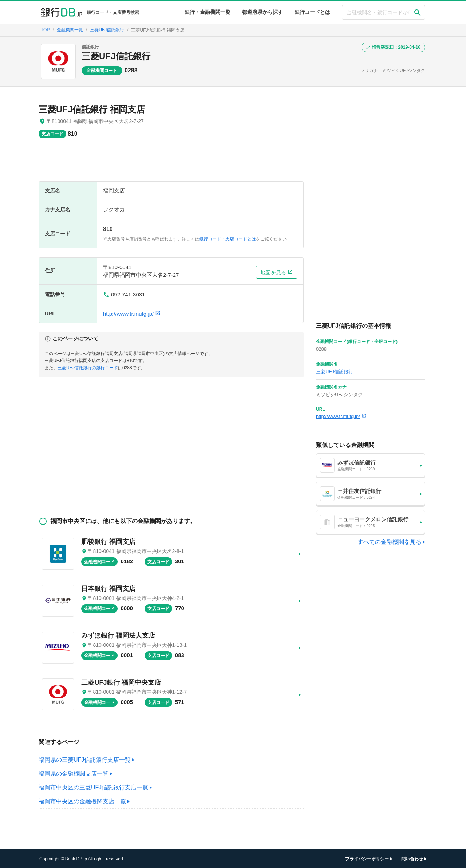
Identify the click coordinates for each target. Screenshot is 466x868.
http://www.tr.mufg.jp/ (132, 314)
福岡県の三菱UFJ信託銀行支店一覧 (85, 760)
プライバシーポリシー (367, 859)
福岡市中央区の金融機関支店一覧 (82, 801)
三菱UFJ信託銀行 (116, 56)
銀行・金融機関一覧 (208, 12)
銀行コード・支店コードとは (228, 239)
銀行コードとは (312, 12)
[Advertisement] (171, 163)
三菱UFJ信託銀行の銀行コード (88, 368)
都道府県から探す (262, 12)
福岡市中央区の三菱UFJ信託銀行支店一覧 (93, 787)
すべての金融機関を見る (390, 542)
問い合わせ (412, 859)
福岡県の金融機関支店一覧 (74, 774)
